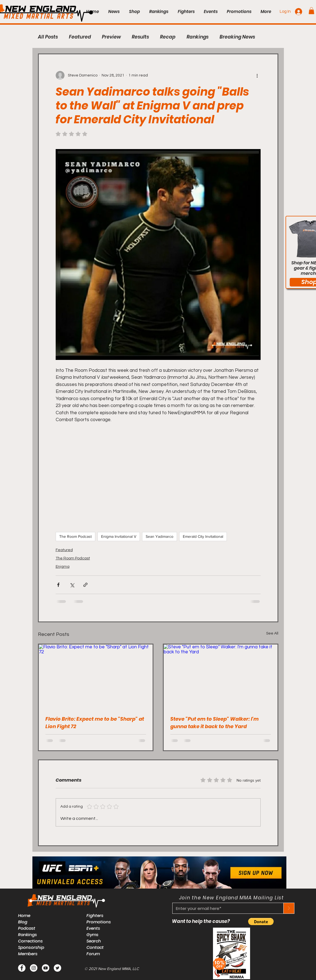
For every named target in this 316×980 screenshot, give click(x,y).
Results (140, 37)
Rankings (198, 37)
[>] (289, 908)
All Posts (48, 37)
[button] (311, 11)
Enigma (63, 567)
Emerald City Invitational (203, 536)
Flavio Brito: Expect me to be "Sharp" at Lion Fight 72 (95, 723)
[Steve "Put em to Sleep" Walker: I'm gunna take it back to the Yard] (221, 676)
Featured (80, 37)
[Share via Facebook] (58, 585)
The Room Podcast (75, 536)
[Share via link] (85, 585)
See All (272, 633)
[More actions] (257, 75)
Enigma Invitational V (119, 536)
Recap (168, 37)
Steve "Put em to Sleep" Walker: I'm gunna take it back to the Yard (214, 723)
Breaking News (237, 37)
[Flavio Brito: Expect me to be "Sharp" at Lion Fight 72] (96, 676)
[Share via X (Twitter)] (72, 585)
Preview (111, 37)
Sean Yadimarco (160, 536)
